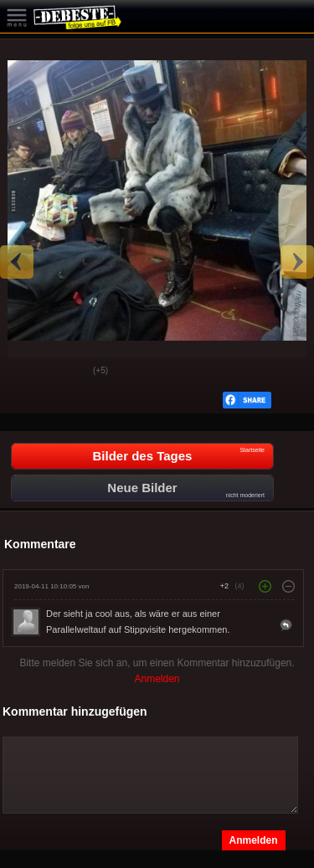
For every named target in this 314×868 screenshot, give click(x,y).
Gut (26, 372)
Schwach (68, 372)
